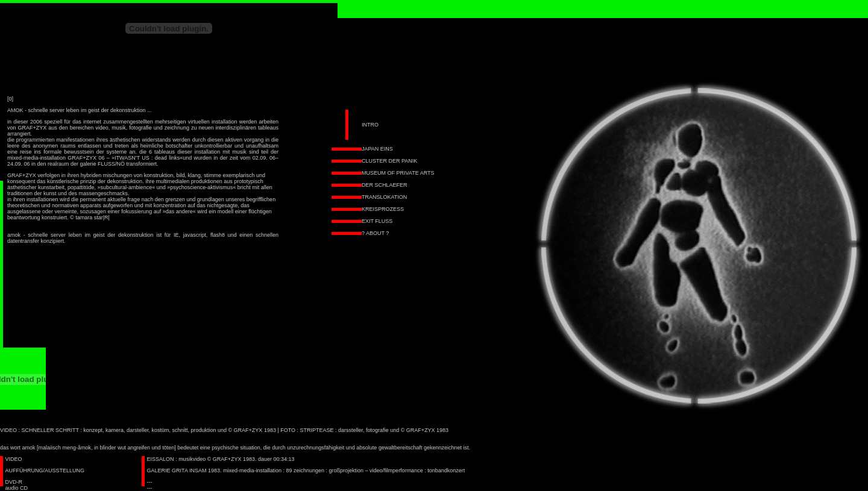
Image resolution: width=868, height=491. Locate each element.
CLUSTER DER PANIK (389, 161)
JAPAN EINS (377, 149)
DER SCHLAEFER (385, 185)
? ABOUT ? (375, 233)
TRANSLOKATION (384, 197)
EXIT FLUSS (377, 221)
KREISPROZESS (383, 209)
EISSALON (161, 459)
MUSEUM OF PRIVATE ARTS (398, 173)
